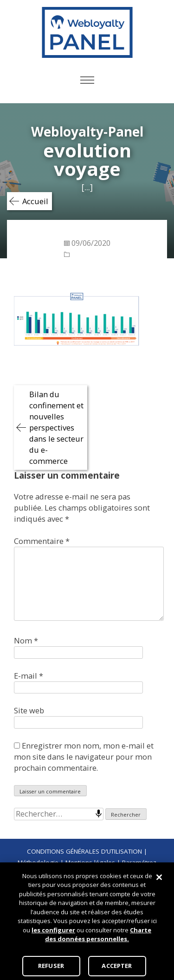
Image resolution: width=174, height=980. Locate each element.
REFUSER (51, 966)
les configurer (53, 930)
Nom (26, 640)
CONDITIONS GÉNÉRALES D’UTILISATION (84, 851)
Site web (29, 710)
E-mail (29, 676)
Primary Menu (87, 80)
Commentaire (42, 541)
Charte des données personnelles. (98, 935)
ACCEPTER (117, 966)
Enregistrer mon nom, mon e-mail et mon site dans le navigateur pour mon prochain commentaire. (84, 757)
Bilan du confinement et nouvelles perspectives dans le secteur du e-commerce (56, 428)
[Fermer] (159, 877)
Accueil (35, 201)
